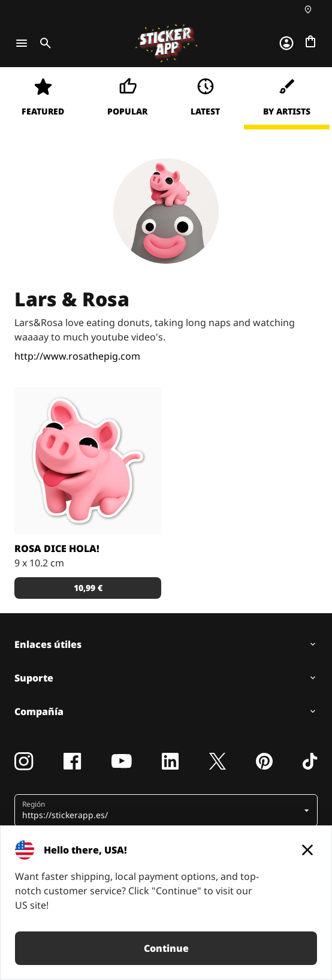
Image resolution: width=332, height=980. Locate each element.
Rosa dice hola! (57, 548)
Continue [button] (166, 948)
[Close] (307, 850)
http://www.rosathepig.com (77, 356)
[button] (162, 810)
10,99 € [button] (88, 588)
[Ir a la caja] (310, 41)
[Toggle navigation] (22, 43)
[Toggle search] (43, 43)
